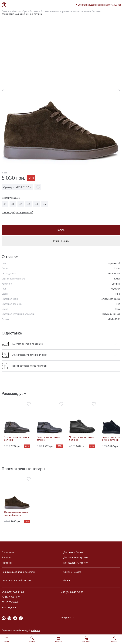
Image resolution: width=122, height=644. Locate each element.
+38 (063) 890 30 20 (72, 592)
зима (118, 294)
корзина (58, 639)
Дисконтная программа (76, 558)
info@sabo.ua (68, 618)
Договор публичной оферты (16, 580)
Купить (61, 230)
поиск (32, 639)
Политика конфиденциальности (18, 572)
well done (36, 630)
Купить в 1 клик (61, 241)
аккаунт (114, 639)
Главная (5, 11)
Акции (67, 580)
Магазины (7, 563)
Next (119, 91)
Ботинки (34, 11)
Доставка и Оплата (73, 552)
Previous (3, 91)
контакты (86, 639)
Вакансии (6, 558)
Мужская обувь (20, 11)
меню (7, 639)
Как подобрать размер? (17, 212)
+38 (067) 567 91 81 (13, 592)
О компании (8, 552)
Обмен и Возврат (72, 572)
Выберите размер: (11, 198)
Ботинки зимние (49, 11)
